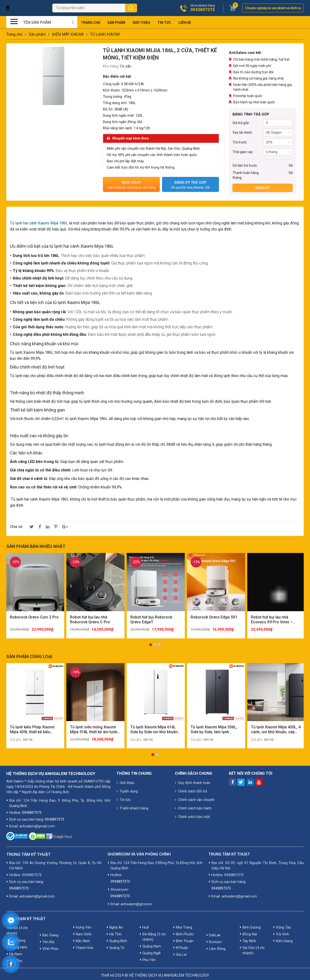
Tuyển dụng (127, 789)
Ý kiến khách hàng (132, 806)
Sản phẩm (116, 23)
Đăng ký (263, 188)
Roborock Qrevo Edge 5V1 (214, 616)
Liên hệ (185, 23)
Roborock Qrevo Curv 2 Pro (34, 616)
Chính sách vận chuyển (195, 797)
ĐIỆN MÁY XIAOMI (68, 34)
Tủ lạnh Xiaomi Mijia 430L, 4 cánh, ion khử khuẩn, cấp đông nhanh (274, 727)
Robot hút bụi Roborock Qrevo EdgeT (151, 618)
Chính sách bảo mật (192, 814)
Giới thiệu (141, 23)
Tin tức (164, 23)
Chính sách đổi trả (191, 789)
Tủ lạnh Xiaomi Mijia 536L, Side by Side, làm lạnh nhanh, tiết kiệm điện (214, 727)
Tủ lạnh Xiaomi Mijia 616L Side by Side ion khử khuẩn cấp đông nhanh (154, 727)
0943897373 (202, 10)
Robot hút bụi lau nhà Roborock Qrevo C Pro (90, 618)
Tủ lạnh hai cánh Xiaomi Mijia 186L (39, 223)
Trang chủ (91, 23)
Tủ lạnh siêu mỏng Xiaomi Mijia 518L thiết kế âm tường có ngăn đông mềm (93, 727)
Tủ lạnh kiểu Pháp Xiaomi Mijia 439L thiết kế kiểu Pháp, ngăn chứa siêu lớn (32, 727)
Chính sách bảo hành (193, 806)
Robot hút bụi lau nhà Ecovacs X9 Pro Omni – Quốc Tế (272, 618)
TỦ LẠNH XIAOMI (105, 34)
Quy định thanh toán (193, 780)
